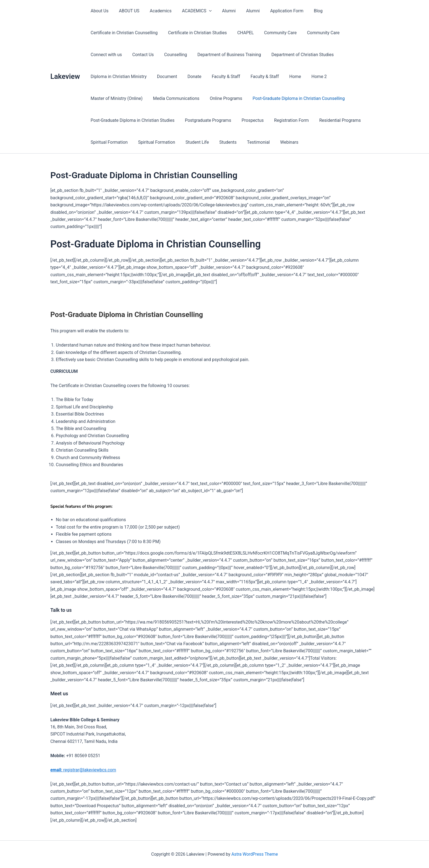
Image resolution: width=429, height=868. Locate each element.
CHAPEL (241, 33)
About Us (99, 11)
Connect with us (356, 33)
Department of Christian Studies (255, 55)
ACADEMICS (191, 11)
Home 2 (244, 77)
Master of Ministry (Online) (286, 77)
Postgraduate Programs (348, 98)
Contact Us (101, 55)
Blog (306, 11)
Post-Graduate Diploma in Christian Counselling (177, 98)
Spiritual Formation (233, 120)
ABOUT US (127, 11)
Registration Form (138, 120)
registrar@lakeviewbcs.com (84, 770)
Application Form (276, 11)
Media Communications (344, 77)
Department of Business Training (183, 55)
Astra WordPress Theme (254, 854)
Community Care (275, 33)
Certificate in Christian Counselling (123, 33)
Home (221, 77)
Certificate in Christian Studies (195, 33)
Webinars (130, 142)
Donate (126, 77)
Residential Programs (185, 120)
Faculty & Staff (156, 77)
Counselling (131, 55)
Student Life (318, 120)
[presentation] (203, 11)
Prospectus (101, 120)
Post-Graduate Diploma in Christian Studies (274, 98)
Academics (156, 11)
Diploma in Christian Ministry (323, 55)
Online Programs (106, 98)
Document (100, 77)
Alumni (222, 11)
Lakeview (65, 76)
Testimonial (101, 142)
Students (347, 120)
